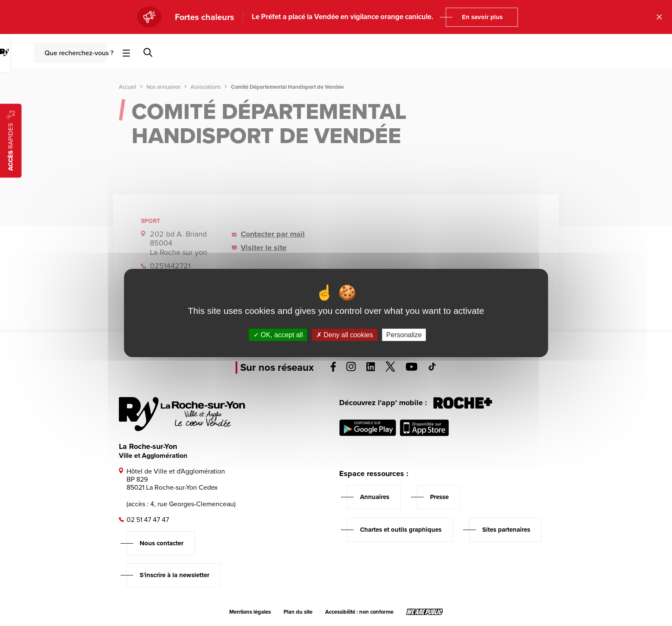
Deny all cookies (345, 335)
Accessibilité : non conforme (359, 612)
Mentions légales (250, 612)
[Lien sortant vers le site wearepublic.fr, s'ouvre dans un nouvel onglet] (425, 612)
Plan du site (298, 612)
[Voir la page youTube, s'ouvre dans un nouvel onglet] (412, 368)
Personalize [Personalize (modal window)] (404, 335)
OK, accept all (278, 335)
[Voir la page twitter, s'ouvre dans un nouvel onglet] (390, 369)
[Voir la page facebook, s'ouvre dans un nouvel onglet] (333, 369)
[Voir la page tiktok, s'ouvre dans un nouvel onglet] (432, 368)
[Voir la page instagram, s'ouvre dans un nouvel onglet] (351, 369)
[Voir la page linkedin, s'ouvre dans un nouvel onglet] (371, 369)
